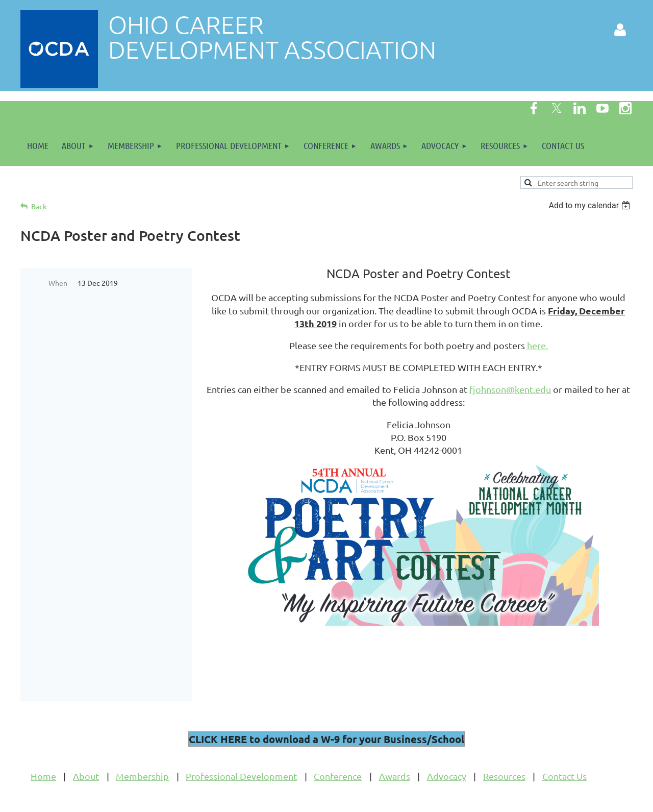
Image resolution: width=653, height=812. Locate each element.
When (58, 283)
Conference (338, 749)
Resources (504, 749)
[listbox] (591, 205)
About (86, 749)
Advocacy (447, 749)
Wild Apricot (511, 799)
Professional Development (241, 749)
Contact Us (564, 749)
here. (537, 345)
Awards (395, 749)
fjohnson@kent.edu (510, 389)
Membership (142, 749)
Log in (620, 30)
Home (43, 749)
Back (39, 206)
